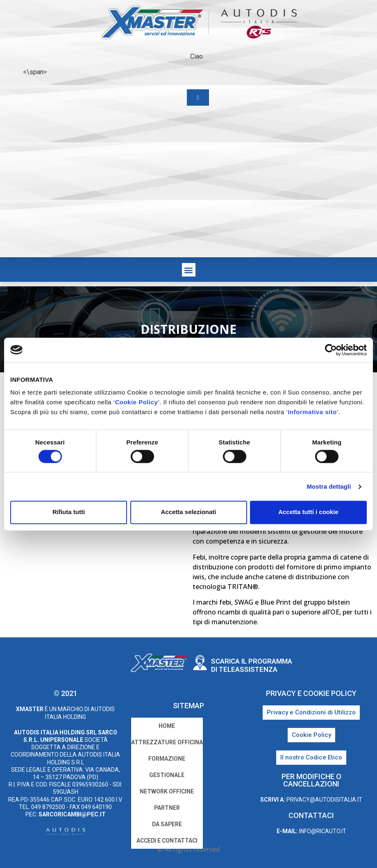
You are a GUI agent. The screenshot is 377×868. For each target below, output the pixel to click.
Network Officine (167, 791)
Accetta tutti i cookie (308, 512)
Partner (167, 808)
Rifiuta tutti (69, 512)
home (167, 726)
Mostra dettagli (329, 486)
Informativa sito (312, 412)
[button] (189, 270)
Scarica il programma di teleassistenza (252, 665)
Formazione (167, 759)
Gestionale (167, 775)
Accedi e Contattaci (167, 841)
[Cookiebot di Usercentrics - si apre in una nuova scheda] (331, 350)
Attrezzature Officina (167, 742)
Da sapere (167, 824)
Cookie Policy (136, 402)
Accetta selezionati (188, 512)
